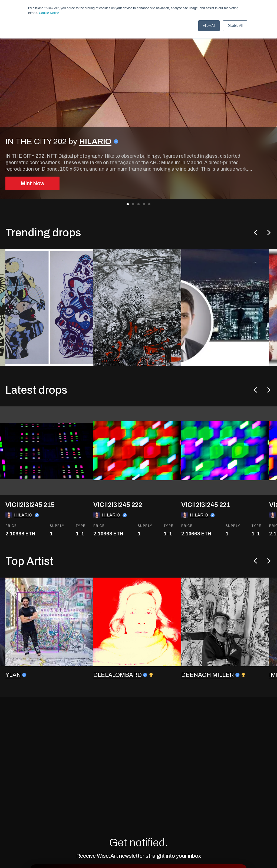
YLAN (13, 694)
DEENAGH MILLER (208, 694)
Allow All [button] (209, 26)
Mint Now (32, 183)
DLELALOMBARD (118, 694)
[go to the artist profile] (50, 641)
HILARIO (95, 141)
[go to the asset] (50, 475)
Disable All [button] (235, 26)
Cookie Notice (49, 13)
